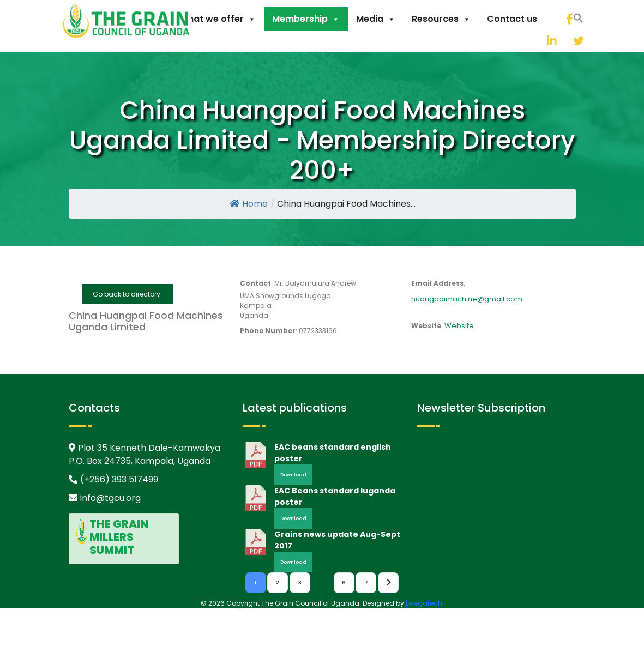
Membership (306, 19)
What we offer (218, 19)
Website (459, 326)
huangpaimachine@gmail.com (467, 299)
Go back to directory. (127, 294)
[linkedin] (539, 41)
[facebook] (569, 19)
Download (293, 475)
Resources (441, 19)
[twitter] (565, 41)
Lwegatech (424, 603)
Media (376, 19)
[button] (525, 39)
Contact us (512, 19)
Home (249, 204)
